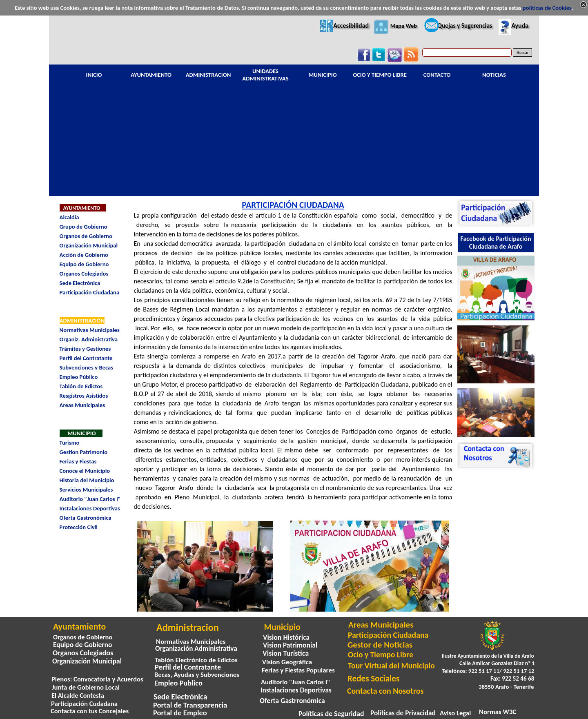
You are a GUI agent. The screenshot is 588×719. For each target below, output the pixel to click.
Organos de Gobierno (86, 236)
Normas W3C (498, 712)
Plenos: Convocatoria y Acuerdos (97, 679)
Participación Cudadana (84, 703)
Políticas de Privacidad (403, 713)
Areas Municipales (82, 405)
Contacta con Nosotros (385, 691)
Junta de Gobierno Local (86, 687)
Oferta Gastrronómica (292, 701)
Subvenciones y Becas (87, 367)
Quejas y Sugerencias (465, 26)
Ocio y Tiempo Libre (381, 654)
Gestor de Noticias (380, 645)
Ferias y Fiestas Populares (298, 670)
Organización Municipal (89, 245)
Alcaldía (69, 217)
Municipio (282, 627)
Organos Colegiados (84, 274)
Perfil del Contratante (86, 358)
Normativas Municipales (90, 330)
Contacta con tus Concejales (90, 711)
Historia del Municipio (87, 480)
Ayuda (520, 26)
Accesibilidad (351, 26)
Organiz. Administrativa (89, 339)
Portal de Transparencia (190, 705)
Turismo (70, 443)
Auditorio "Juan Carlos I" (90, 499)
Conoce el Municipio (85, 471)
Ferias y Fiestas (78, 461)
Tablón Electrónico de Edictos (196, 660)
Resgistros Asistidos (84, 396)
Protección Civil (79, 527)
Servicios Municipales (86, 490)
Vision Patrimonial (290, 645)
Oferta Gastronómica (86, 518)
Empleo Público (79, 377)
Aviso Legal (455, 713)
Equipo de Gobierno (84, 264)
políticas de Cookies (547, 8)
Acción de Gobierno (84, 255)
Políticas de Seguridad (331, 714)
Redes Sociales (373, 679)
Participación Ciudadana (90, 292)
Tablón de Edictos (81, 386)
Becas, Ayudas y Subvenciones (197, 674)
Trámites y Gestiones (85, 349)
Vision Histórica (286, 637)
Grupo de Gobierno (84, 227)
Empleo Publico (178, 683)
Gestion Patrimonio (84, 452)
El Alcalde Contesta (78, 695)
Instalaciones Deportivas (90, 508)
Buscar (523, 52)
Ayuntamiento (79, 627)
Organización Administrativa (196, 649)
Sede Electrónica (80, 283)
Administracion (188, 628)
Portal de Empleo (180, 713)
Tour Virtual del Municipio (391, 666)
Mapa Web (404, 26)
